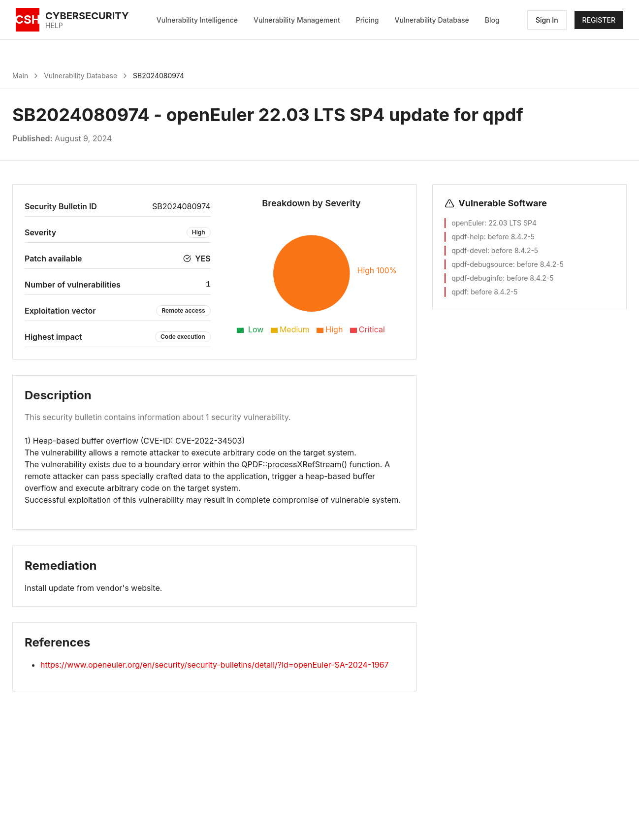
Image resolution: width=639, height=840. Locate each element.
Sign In (547, 20)
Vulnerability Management (297, 20)
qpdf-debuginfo (477, 278)
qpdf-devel (469, 250)
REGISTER (599, 20)
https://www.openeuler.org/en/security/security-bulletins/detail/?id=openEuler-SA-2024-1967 (215, 665)
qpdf (459, 292)
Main (20, 76)
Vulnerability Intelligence (197, 20)
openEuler (468, 223)
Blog (492, 20)
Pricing (367, 20)
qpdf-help (467, 237)
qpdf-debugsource (482, 264)
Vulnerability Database (432, 20)
